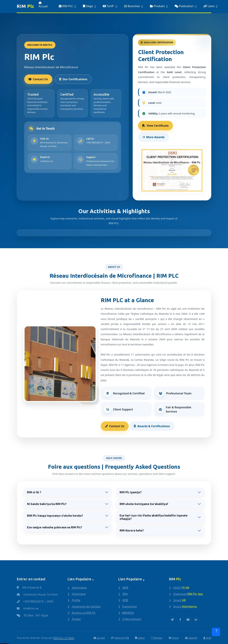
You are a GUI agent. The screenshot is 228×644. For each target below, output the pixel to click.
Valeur (140, 638)
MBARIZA (128, 613)
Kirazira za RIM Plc (83, 613)
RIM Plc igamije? (131, 492)
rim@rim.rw (46, 161)
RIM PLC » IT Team (64, 638)
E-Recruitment (132, 619)
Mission (157, 638)
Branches (132, 6)
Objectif (191, 638)
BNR (125, 588)
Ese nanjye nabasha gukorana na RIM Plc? (55, 527)
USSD (181, 588)
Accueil (43, 5)
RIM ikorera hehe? (132, 530)
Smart (179, 600)
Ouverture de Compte (86, 606)
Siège (88, 6)
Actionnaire (79, 588)
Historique (78, 594)
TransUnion (129, 606)
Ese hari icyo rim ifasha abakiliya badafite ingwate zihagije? (154, 517)
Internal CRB (120, 638)
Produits (157, 6)
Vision (174, 638)
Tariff (109, 6)
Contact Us (38, 79)
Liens (209, 6)
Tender (76, 619)
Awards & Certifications (152, 426)
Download (188, 594)
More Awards (153, 137)
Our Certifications (73, 79)
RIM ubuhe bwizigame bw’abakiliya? (144, 504)
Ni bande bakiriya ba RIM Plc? (47, 504)
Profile (76, 600)
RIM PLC (66, 6)
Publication (184, 6)
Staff (207, 638)
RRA (125, 594)
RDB (125, 600)
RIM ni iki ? (34, 492)
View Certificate (155, 126)
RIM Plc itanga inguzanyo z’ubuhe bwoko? (55, 516)
